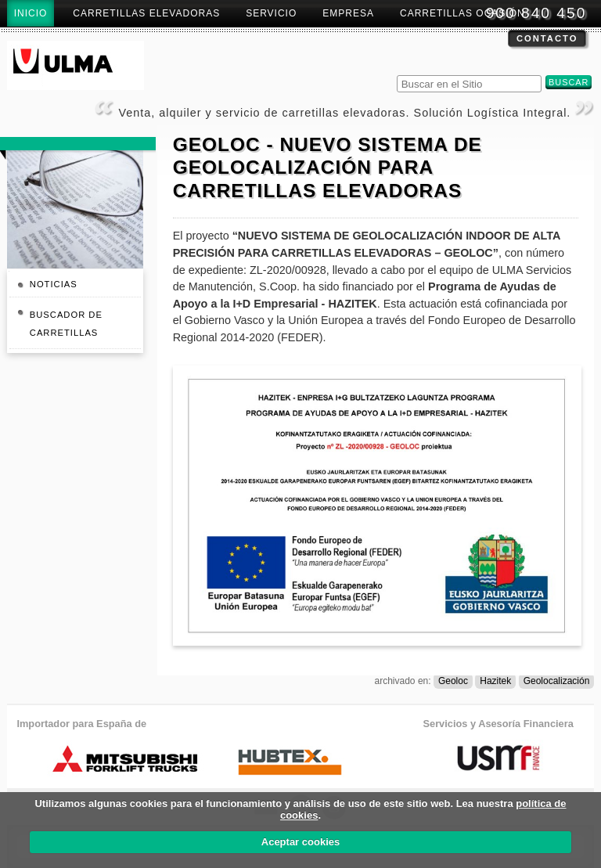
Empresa (348, 13)
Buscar (396, 73)
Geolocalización (557, 681)
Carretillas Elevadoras (146, 13)
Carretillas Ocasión (462, 13)
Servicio (271, 13)
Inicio (31, 13)
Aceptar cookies (300, 842)
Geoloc (453, 681)
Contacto (547, 38)
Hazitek (495, 681)
